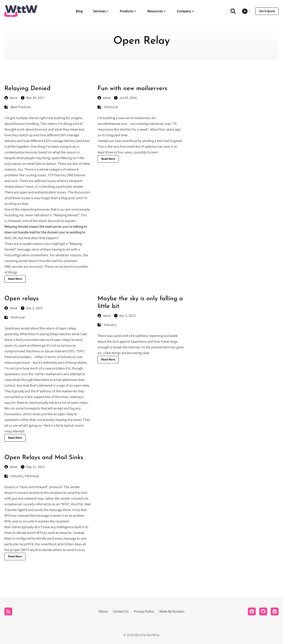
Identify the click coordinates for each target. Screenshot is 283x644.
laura (11, 98)
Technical (111, 107)
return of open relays (61, 328)
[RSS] (8, 611)
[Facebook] (252, 611)
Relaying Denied (27, 89)
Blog (79, 11)
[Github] (263, 611)
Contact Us (121, 611)
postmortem (160, 347)
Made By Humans (172, 611)
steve (104, 98)
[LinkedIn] (275, 611)
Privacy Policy (144, 611)
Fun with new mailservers (132, 89)
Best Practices (21, 107)
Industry (110, 325)
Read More (15, 279)
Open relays (21, 299)
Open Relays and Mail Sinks (44, 458)
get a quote (267, 11)
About (103, 611)
